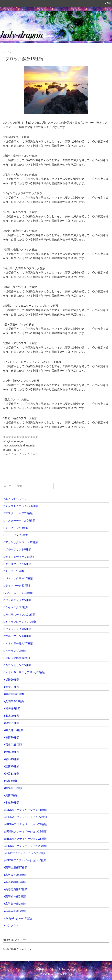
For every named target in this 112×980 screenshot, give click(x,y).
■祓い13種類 (11, 759)
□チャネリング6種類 (16, 528)
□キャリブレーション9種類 (20, 622)
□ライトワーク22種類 (17, 586)
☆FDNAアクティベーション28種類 (25, 832)
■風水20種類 (11, 716)
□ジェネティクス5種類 (18, 600)
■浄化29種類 (11, 752)
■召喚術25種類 (13, 745)
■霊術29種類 (11, 766)
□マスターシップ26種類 (18, 513)
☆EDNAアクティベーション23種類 (25, 839)
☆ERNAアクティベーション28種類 (25, 846)
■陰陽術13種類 (13, 788)
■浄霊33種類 (11, 774)
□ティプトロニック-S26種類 (21, 506)
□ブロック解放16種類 (17, 658)
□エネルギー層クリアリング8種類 (24, 672)
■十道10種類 (11, 803)
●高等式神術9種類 (15, 897)
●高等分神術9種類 (15, 904)
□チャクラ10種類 (14, 571)
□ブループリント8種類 (18, 549)
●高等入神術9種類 (15, 911)
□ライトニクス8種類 (16, 607)
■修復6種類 (11, 781)
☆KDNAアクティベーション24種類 (25, 824)
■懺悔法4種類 (12, 708)
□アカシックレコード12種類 (21, 542)
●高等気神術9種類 (15, 882)
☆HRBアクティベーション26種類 (24, 853)
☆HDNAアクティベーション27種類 (25, 817)
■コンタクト (11, 925)
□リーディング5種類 (16, 535)
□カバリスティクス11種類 (20, 615)
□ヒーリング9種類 (15, 651)
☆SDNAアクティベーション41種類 (25, 810)
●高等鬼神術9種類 (15, 875)
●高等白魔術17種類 (15, 868)
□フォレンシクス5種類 (18, 629)
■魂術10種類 (11, 738)
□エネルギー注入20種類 (18, 643)
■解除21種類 (11, 723)
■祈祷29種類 (11, 680)
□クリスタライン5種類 (18, 564)
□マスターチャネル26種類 (20, 521)
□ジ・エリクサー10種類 (18, 578)
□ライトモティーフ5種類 (19, 557)
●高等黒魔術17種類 (15, 889)
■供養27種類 (11, 687)
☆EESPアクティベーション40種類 (25, 860)
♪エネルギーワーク (15, 499)
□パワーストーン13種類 (18, 593)
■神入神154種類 (14, 730)
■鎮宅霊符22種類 (14, 694)
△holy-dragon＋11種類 (18, 918)
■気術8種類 (11, 795)
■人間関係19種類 (14, 701)
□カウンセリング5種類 (18, 665)
